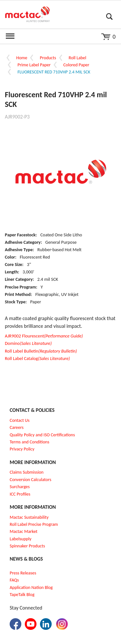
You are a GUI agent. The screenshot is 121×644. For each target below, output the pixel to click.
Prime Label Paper (34, 65)
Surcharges (20, 487)
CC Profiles (21, 494)
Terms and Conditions (30, 442)
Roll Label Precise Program (34, 524)
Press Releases (23, 573)
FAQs (14, 580)
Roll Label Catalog (37, 358)
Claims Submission (27, 472)
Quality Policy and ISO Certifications (42, 435)
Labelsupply (20, 539)
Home (22, 58)
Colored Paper (76, 65)
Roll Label (77, 58)
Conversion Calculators (30, 480)
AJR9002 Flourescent (44, 336)
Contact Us (20, 420)
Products (48, 58)
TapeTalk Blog (22, 595)
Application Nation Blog (31, 587)
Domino (28, 343)
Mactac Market (24, 531)
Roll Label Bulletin (41, 351)
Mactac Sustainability (29, 517)
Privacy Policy (22, 449)
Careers (17, 427)
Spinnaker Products (27, 546)
